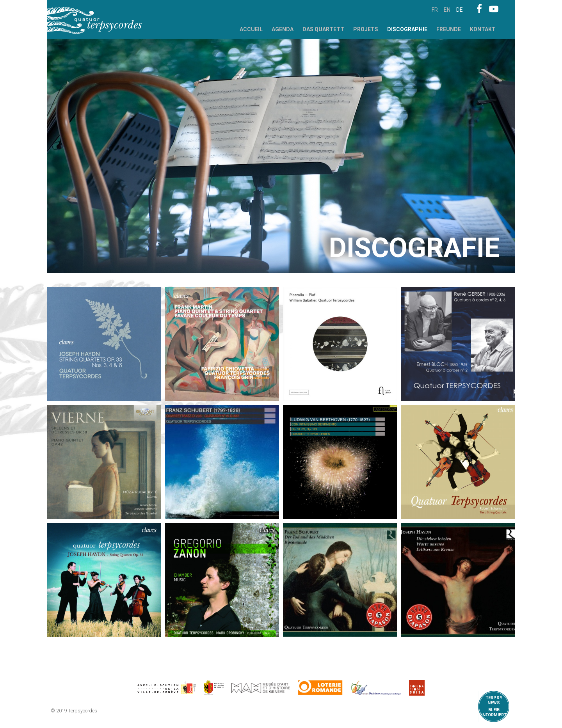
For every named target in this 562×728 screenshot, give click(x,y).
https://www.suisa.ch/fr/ (417, 688)
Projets (366, 29)
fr (435, 10)
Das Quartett (323, 29)
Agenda (283, 29)
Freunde (449, 29)
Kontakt (483, 29)
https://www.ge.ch (214, 688)
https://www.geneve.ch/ (167, 688)
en (447, 10)
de (460, 10)
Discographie (407, 29)
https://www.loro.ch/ (320, 688)
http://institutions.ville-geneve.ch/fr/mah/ (261, 688)
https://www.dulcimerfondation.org (376, 688)
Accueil (251, 29)
